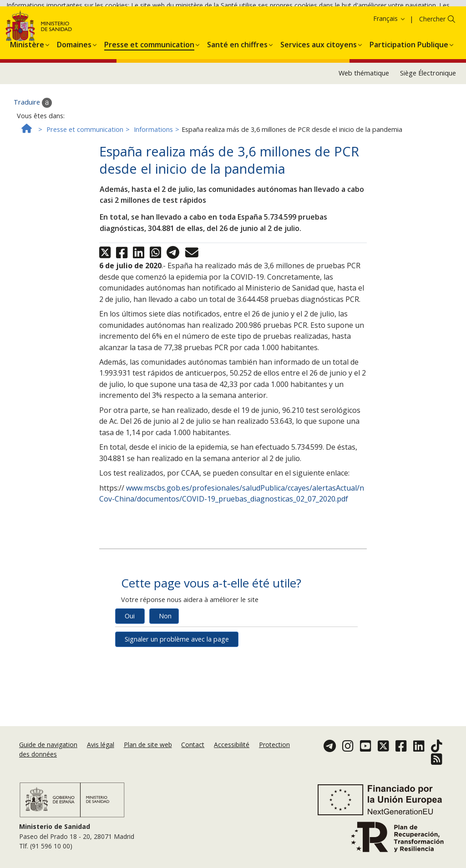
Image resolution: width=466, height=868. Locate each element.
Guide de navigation (48, 745)
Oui (130, 669)
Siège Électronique (428, 126)
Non (165, 669)
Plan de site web (148, 745)
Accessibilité (232, 745)
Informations (153, 182)
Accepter (51, 41)
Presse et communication (85, 182)
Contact (193, 745)
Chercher (432, 72)
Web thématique (364, 126)
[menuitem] (27, 96)
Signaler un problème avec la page (177, 692)
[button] (27, 96)
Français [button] (390, 72)
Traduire (33, 156)
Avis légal (101, 745)
